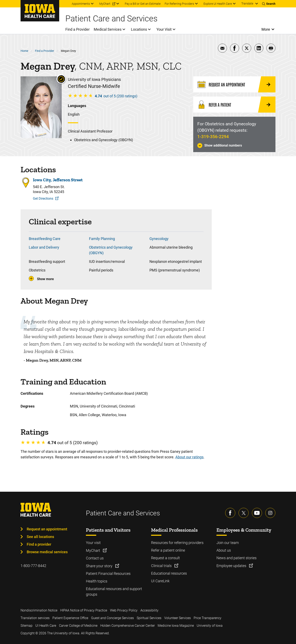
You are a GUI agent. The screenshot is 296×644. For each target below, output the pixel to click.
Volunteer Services (177, 618)
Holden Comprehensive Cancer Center (128, 626)
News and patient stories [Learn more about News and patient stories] (236, 558)
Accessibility (149, 610)
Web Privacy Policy (124, 610)
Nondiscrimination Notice (39, 610)
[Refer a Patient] (234, 105)
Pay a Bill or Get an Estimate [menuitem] (143, 4)
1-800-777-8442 (33, 566)
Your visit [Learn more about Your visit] (93, 543)
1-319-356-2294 (213, 137)
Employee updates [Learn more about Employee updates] (232, 566)
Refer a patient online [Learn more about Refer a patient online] (168, 550)
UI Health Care (46, 626)
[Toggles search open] (269, 4)
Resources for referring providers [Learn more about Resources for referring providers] (177, 543)
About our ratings (189, 457)
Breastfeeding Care (45, 239)
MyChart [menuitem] (105, 4)
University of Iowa (210, 626)
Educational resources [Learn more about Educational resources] (169, 573)
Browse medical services (47, 552)
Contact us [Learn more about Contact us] (95, 558)
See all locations (40, 537)
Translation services (35, 618)
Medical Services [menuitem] (108, 29)
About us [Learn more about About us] (224, 550)
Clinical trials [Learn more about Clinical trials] (162, 566)
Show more (45, 279)
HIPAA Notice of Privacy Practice (84, 610)
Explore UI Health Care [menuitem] (218, 4)
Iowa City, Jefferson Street (58, 180)
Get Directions (43, 199)
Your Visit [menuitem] (164, 29)
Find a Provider (45, 51)
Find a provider (39, 544)
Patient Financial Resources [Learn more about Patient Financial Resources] (108, 574)
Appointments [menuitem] (81, 4)
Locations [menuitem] (139, 29)
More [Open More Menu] (266, 29)
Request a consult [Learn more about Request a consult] (165, 558)
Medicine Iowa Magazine (176, 626)
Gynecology (159, 239)
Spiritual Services (149, 618)
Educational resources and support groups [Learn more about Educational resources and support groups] (114, 592)
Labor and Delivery (44, 247)
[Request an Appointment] (234, 84)
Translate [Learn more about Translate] (247, 3)
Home (24, 51)
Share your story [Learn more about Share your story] (100, 566)
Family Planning (102, 239)
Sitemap (27, 626)
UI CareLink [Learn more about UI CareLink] (160, 581)
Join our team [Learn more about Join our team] (228, 543)
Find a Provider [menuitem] (77, 29)
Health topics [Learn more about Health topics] (97, 581)
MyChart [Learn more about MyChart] (93, 550)
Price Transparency (208, 618)
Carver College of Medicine (78, 626)
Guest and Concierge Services (112, 618)
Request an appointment (47, 529)
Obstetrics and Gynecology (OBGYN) (111, 250)
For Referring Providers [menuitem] (179, 4)
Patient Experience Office (70, 618)
